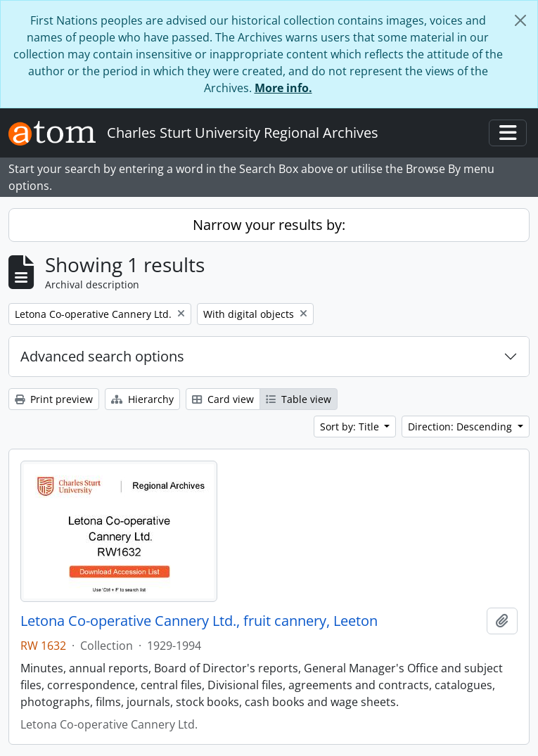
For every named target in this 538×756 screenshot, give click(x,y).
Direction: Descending (461, 427)
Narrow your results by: (269, 225)
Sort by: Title (351, 427)
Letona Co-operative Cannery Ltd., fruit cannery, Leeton (199, 621)
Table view (299, 399)
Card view (223, 399)
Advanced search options (102, 356)
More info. (283, 88)
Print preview (54, 399)
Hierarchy (142, 399)
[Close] (520, 20)
